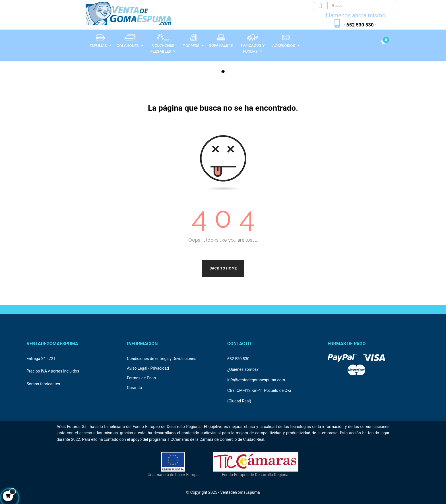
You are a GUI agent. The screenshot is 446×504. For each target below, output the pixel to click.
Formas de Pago (141, 378)
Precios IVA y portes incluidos (53, 371)
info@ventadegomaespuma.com (256, 380)
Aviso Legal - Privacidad (148, 368)
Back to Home (223, 268)
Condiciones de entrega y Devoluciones (162, 359)
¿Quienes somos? (243, 369)
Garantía (134, 388)
